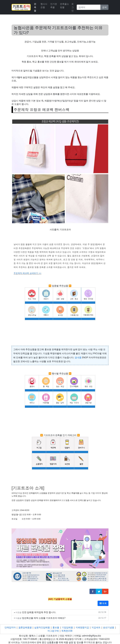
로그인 (73, 7)
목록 (103, 603)
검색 (104, 7)
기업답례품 (67, 627)
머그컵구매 (53, 631)
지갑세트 (96, 627)
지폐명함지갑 (82, 627)
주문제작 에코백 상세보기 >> (27, 273)
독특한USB (67, 631)
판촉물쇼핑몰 (64, 6)
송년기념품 (109, 627)
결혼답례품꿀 (25, 627)
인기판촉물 (54, 6)
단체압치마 (10, 627)
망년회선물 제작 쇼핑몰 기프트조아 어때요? (44, 618)
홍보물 (56, 627)
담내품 (78, 357)
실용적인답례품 (42, 627)
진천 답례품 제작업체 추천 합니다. (39, 612)
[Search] (89, 7)
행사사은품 (44, 6)
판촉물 (35, 7)
